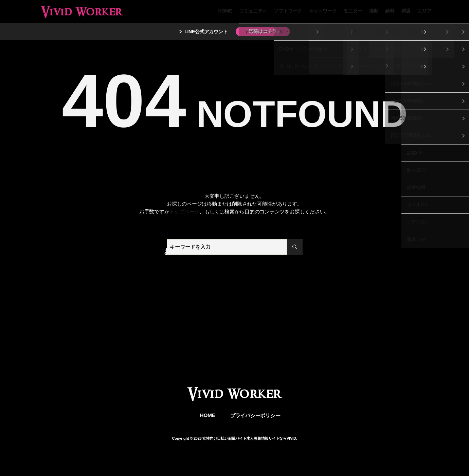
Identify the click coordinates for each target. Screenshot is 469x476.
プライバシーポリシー (255, 415)
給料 (390, 11)
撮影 (374, 11)
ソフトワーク (288, 11)
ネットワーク (323, 11)
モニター (353, 11)
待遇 (406, 11)
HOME (225, 11)
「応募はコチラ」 (263, 31)
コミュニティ (253, 11)
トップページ (185, 212)
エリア (424, 11)
